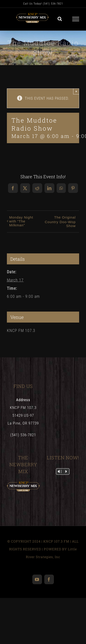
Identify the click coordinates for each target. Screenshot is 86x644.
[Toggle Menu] (76, 19)
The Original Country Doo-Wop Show (60, 222)
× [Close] (76, 91)
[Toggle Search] (60, 19)
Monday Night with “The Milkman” (21, 221)
